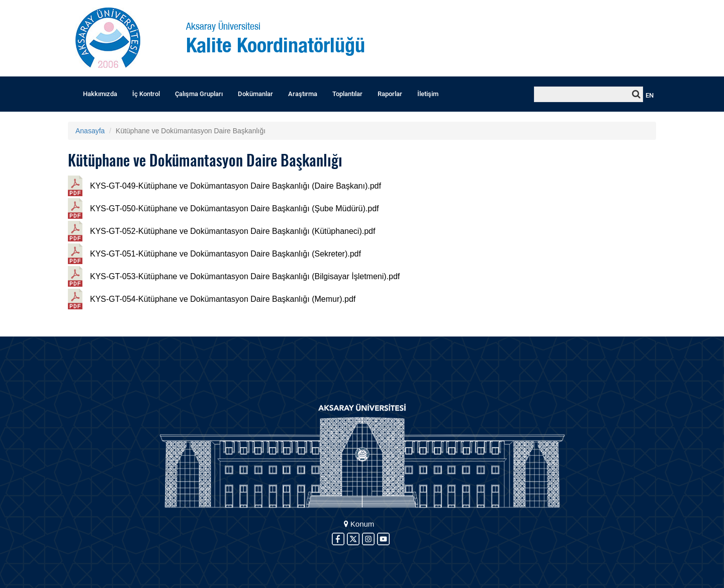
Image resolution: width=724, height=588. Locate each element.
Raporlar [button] (390, 94)
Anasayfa (90, 131)
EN (650, 95)
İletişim (428, 94)
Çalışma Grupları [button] (199, 94)
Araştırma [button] (303, 94)
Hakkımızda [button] (100, 94)
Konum (359, 524)
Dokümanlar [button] (255, 94)
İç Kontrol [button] (146, 94)
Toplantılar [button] (347, 94)
